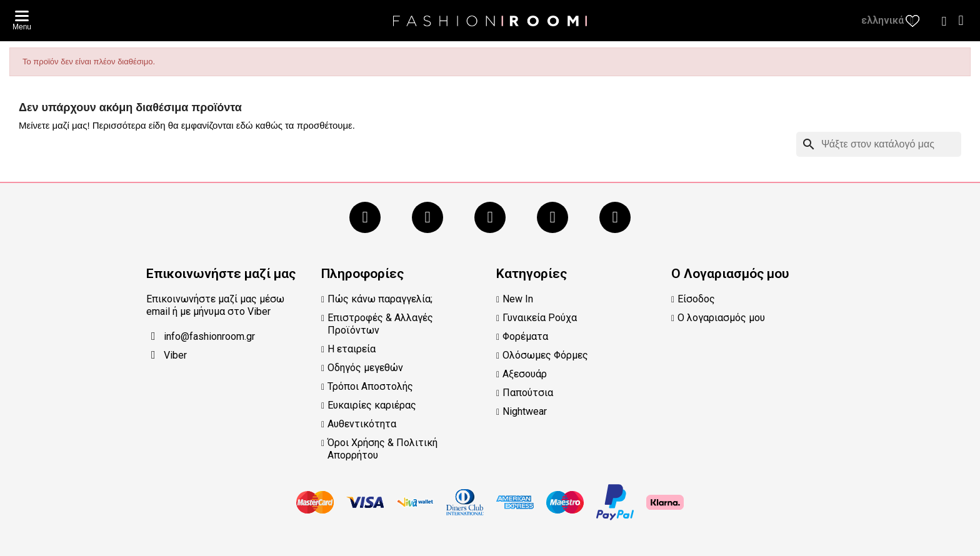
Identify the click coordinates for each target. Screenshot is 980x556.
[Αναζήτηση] (879, 144)
